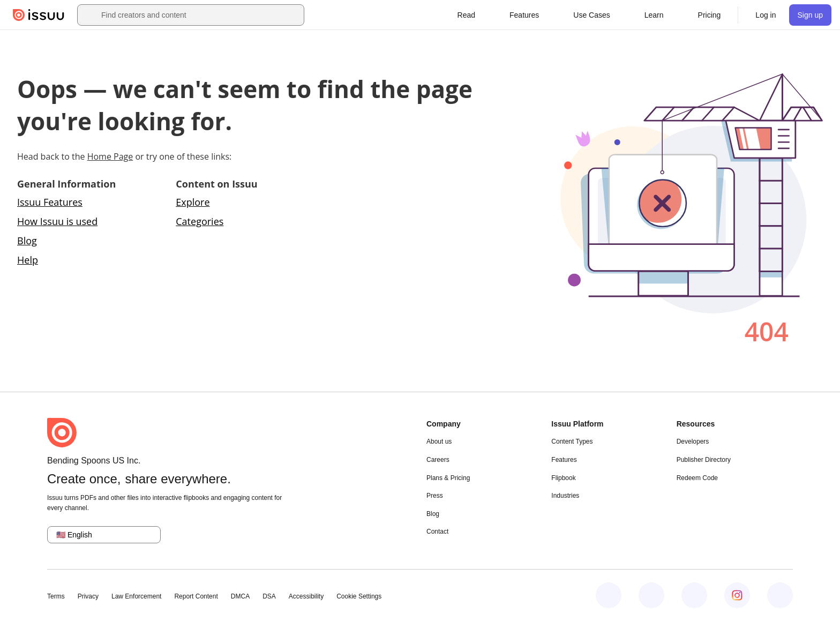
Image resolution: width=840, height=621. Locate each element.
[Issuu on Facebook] (609, 595)
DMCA (240, 596)
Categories (200, 221)
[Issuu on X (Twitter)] (694, 595)
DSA (269, 596)
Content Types (572, 442)
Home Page (110, 156)
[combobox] (200, 15)
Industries (565, 496)
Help (28, 260)
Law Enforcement (136, 596)
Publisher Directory (704, 460)
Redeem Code (697, 478)
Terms (56, 596)
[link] (710, 15)
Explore (193, 202)
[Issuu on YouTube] (780, 595)
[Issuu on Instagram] (737, 595)
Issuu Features (50, 202)
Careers (438, 460)
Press (435, 496)
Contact (437, 532)
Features (564, 460)
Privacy (88, 596)
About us (439, 442)
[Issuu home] (39, 15)
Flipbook (563, 478)
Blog (27, 241)
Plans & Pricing (448, 478)
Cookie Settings (359, 596)
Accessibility (306, 596)
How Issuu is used (57, 221)
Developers (693, 442)
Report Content (196, 596)
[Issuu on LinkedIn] (651, 595)
